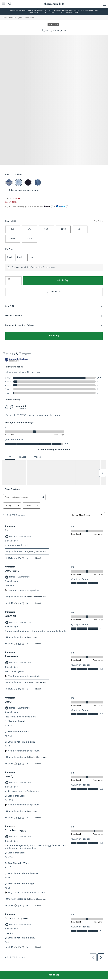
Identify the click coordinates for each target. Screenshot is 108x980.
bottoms (13, 18)
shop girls (34, 13)
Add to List (54, 292)
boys (5, 18)
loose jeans (30, 18)
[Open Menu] (3, 4)
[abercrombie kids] (54, 4)
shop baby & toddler (70, 13)
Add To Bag (63, 281)
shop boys (49, 13)
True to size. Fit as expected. (44, 267)
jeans (21, 18)
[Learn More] (52, 206)
